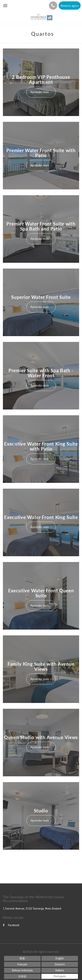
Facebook (11, 925)
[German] (60, 964)
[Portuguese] (60, 976)
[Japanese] (22, 976)
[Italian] (60, 970)
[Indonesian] (22, 970)
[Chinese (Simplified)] (22, 958)
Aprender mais (40, 92)
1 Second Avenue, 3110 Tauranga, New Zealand (32, 908)
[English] (60, 958)
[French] (22, 964)
